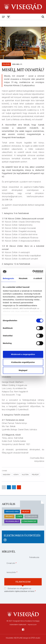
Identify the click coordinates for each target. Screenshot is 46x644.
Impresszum (32, 625)
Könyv (16, 475)
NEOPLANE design (21, 638)
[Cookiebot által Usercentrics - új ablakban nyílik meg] (33, 272)
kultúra (25, 475)
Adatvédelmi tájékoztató (18, 625)
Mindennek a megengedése (23, 354)
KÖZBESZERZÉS (31, 516)
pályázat (35, 475)
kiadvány (7, 475)
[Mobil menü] (3, 17)
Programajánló (12, 521)
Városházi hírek (12, 512)
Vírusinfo (9, 516)
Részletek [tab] (23, 278)
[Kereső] (43, 17)
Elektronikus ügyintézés (22, 535)
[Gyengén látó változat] (8, 17)
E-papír (19, 516)
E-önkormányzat (29, 521)
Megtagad (23, 370)
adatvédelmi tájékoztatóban (16, 591)
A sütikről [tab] (38, 278)
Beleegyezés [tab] (8, 278)
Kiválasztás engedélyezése (23, 362)
